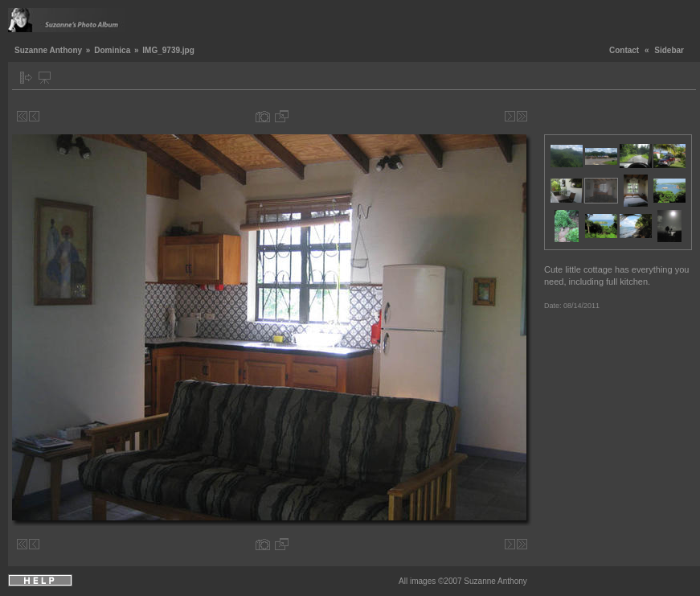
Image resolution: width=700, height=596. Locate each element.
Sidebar (669, 50)
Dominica (112, 50)
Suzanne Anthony (48, 50)
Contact (624, 50)
